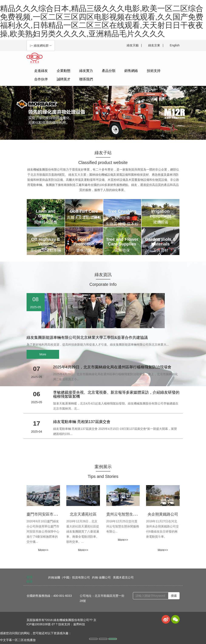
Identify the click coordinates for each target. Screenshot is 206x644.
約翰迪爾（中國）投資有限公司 (69, 577)
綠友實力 (86, 71)
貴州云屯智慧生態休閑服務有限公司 (137, 514)
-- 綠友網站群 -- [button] (41, 46)
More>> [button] (43, 550)
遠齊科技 (79, 624)
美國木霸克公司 (123, 577)
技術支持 (154, 71)
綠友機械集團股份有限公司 (71, 620)
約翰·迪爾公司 (101, 577)
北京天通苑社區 (83, 514)
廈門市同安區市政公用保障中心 (53, 514)
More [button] (43, 354)
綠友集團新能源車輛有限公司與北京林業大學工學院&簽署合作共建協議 (87, 338)
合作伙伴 (41, 79)
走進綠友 (41, 71)
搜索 (174, 596)
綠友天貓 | (134, 45)
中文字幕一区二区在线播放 (18, 640)
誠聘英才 (64, 79)
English (175, 45)
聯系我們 (86, 79)
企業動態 (64, 71)
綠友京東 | (156, 45)
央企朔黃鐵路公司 (163, 514)
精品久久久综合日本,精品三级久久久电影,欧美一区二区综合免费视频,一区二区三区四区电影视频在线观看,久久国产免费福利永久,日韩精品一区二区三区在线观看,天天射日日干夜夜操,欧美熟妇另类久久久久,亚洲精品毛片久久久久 (102, 21)
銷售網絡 (131, 71)
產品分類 (109, 71)
